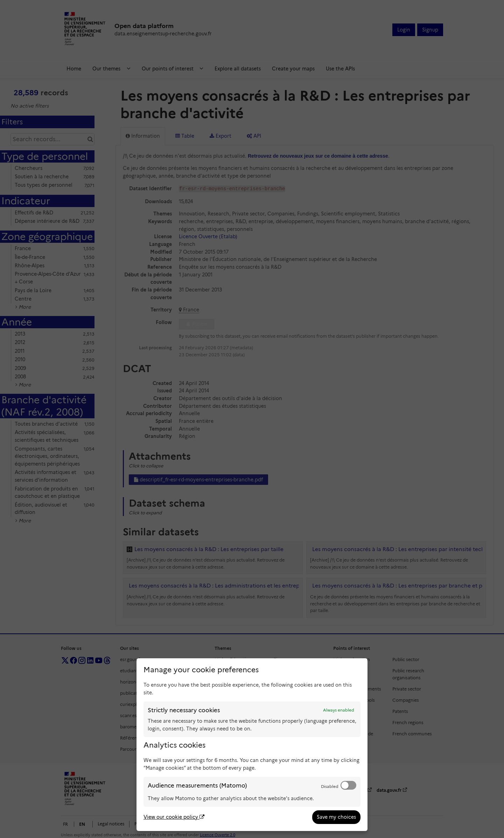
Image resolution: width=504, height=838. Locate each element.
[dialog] (252, 745)
